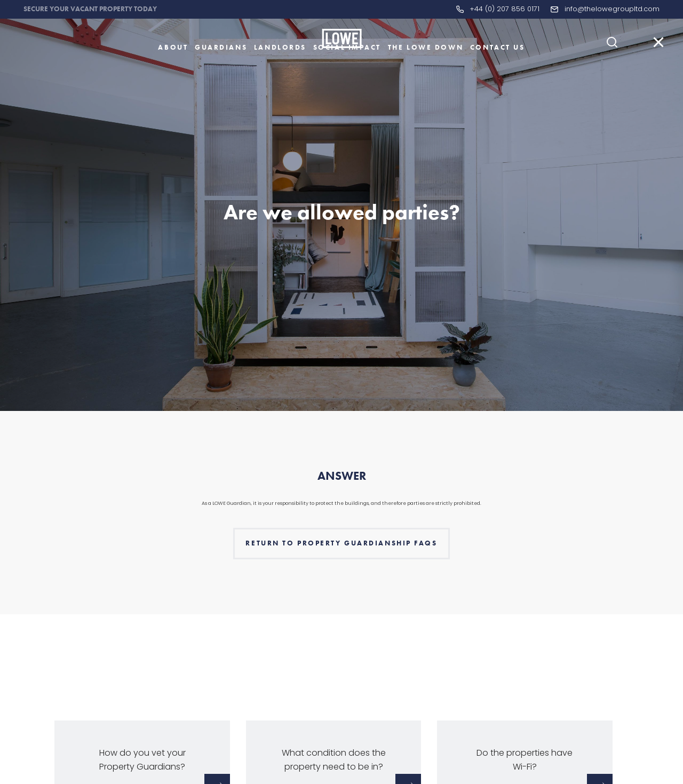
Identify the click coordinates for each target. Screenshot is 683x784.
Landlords (280, 66)
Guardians (221, 66)
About (173, 66)
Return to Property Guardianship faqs (341, 563)
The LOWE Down (426, 66)
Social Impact (347, 66)
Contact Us (498, 66)
